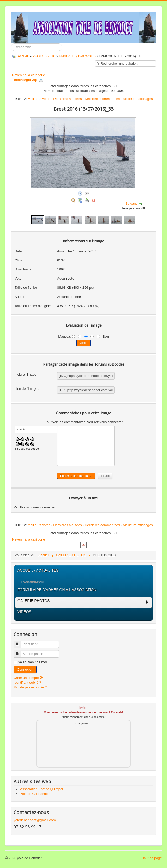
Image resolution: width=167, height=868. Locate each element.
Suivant (131, 204)
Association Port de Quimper (42, 789)
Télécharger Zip (28, 80)
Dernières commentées (102, 99)
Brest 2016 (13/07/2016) (78, 56)
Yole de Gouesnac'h (35, 794)
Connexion (25, 669)
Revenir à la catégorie (28, 75)
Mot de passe (20, 652)
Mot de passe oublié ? (30, 687)
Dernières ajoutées (67, 99)
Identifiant (20, 642)
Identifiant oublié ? (27, 683)
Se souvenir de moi (32, 662)
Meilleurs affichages (138, 99)
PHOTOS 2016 (44, 56)
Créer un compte (28, 678)
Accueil (23, 56)
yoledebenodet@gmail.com (35, 820)
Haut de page (152, 858)
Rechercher (11, 44)
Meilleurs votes (39, 99)
